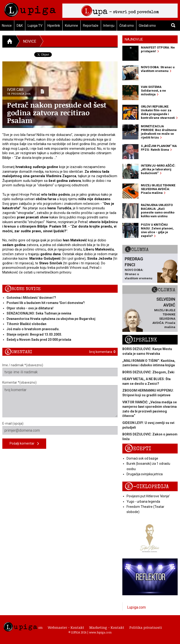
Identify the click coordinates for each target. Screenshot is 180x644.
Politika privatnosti (146, 627)
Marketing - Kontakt (107, 627)
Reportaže (91, 26)
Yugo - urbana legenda (143, 502)
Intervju (109, 26)
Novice (30, 41)
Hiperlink (54, 26)
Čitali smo (127, 26)
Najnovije (134, 39)
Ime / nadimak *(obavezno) (60, 370)
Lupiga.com (136, 607)
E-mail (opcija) (60, 428)
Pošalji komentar (24, 444)
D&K (20, 26)
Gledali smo (147, 26)
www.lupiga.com (100, 632)
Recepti (138, 449)
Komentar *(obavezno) (60, 399)
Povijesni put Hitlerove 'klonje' (148, 496)
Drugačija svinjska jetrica (145, 474)
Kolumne (71, 26)
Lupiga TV (35, 26)
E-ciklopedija (147, 487)
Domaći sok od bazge (142, 458)
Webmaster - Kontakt (66, 627)
